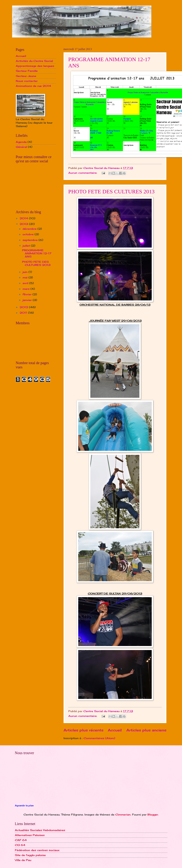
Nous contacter (27, 81)
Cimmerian (123, 814)
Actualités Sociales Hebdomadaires (40, 830)
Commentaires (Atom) (99, 738)
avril (26, 283)
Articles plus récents (83, 730)
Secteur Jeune (26, 76)
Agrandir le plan (24, 806)
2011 (24, 313)
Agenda (21, 142)
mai (26, 277)
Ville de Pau (23, 860)
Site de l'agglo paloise (30, 855)
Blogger (153, 814)
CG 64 (20, 845)
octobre (29, 234)
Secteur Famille (27, 71)
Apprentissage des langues (35, 66)
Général (21, 147)
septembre (31, 240)
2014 (24, 218)
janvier (28, 300)
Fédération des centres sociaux (37, 850)
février (28, 294)
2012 (24, 307)
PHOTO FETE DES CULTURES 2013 (111, 191)
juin (26, 272)
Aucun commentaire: (83, 173)
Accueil (115, 730)
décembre (30, 229)
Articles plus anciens (146, 730)
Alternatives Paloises (30, 835)
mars (27, 289)
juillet (27, 246)
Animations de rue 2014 (33, 86)
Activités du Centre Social (34, 61)
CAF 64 (21, 840)
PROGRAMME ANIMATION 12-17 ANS (37, 253)
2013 (24, 224)
